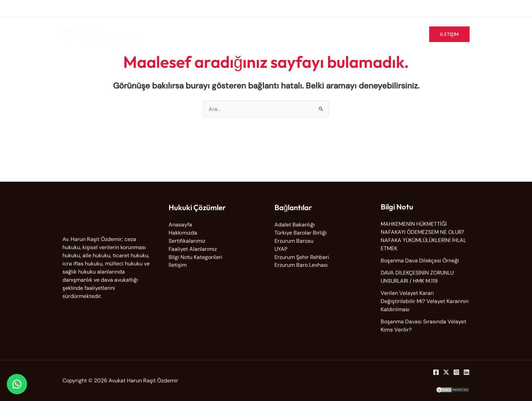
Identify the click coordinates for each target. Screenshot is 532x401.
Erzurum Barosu (294, 241)
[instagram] (451, 7)
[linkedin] (462, 7)
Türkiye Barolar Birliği (301, 233)
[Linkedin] (467, 372)
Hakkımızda (262, 34)
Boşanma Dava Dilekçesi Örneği (420, 260)
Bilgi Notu (405, 34)
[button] (449, 34)
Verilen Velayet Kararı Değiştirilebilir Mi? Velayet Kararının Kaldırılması (425, 301)
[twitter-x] (439, 7)
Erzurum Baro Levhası (301, 265)
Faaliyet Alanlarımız (311, 34)
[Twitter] (446, 372)
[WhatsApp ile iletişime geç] (17, 384)
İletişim (178, 265)
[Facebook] (436, 372)
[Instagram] (456, 372)
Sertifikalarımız (364, 34)
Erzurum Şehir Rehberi (302, 257)
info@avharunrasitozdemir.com (107, 8)
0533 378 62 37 (176, 8)
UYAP (281, 249)
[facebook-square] (426, 7)
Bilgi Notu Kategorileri (195, 257)
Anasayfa (180, 225)
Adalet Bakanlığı (295, 225)
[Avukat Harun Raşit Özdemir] (100, 34)
